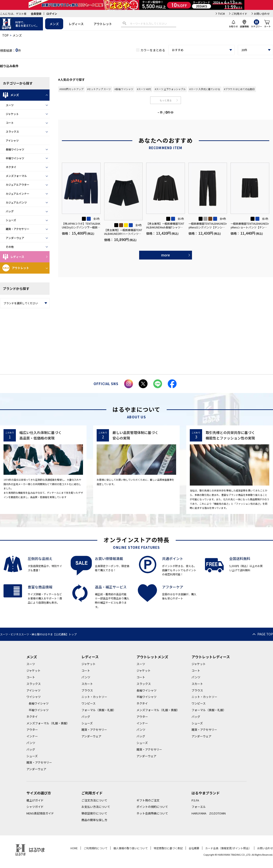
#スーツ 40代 (144, 89)
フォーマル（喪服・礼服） (99, 710)
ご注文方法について (94, 800)
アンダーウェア (15, 238)
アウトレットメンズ (152, 657)
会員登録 (36, 14)
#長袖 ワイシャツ (124, 89)
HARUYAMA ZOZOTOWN (209, 813)
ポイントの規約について (152, 807)
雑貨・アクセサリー (18, 229)
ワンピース (89, 703)
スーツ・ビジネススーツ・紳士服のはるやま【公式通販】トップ (38, 634)
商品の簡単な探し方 (94, 820)
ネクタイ (11, 167)
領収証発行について (94, 813)
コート (10, 123)
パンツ (31, 743)
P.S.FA (195, 800)
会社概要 (194, 848)
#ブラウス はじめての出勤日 (239, 89)
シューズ (11, 220)
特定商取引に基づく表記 (168, 848)
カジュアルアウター (18, 185)
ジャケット (12, 114)
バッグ (10, 211)
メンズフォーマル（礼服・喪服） (48, 723)
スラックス (12, 131)
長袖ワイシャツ (15, 149)
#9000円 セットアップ (71, 89)
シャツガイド (35, 807)
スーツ (10, 105)
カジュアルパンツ (16, 202)
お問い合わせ (262, 14)
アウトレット (103, 24)
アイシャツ (12, 140)
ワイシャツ (34, 697)
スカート (87, 684)
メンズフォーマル (16, 176)
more (166, 255)
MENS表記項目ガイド (40, 813)
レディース (76, 24)
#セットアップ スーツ (99, 89)
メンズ (54, 24)
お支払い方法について (96, 807)
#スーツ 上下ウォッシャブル (170, 89)
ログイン (52, 14)
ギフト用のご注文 (148, 800)
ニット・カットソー (94, 697)
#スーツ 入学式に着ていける (205, 89)
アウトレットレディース (211, 657)
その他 (10, 247)
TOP (5, 35)
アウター (32, 730)
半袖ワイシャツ (15, 158)
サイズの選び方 (39, 793)
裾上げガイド (35, 800)
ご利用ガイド (239, 14)
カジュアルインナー (18, 194)
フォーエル (199, 807)
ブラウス (87, 690)
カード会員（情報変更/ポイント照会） (228, 848)
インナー (32, 736)
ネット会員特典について (152, 813)
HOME (74, 848)
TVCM (221, 14)
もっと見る (166, 100)
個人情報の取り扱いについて (131, 848)
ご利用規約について (96, 848)
